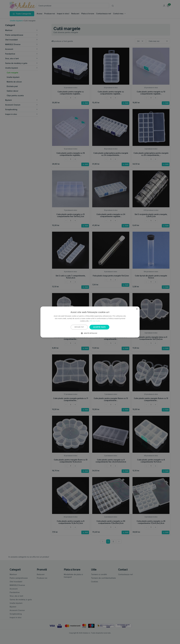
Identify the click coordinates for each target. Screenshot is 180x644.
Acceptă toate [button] (99, 327)
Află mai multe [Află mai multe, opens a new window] (95, 321)
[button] (90, 333)
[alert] (90, 322)
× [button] (137, 309)
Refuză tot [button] (79, 327)
